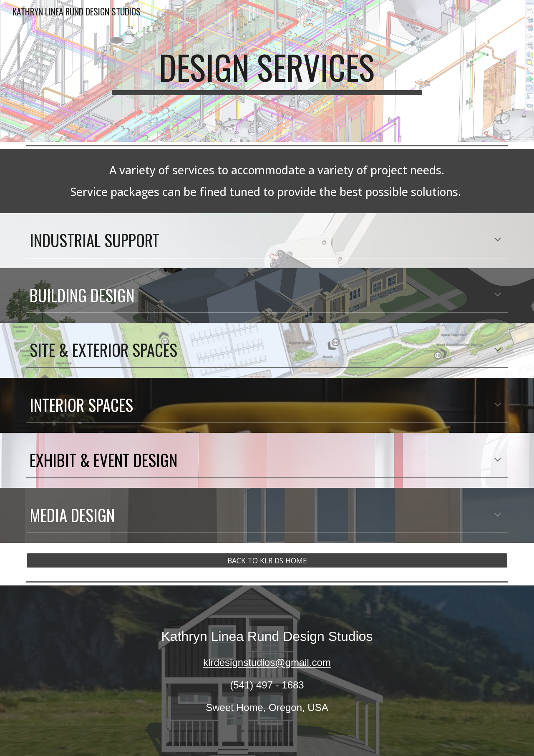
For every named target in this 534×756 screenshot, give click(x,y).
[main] (267, 71)
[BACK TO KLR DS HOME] (267, 561)
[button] (498, 240)
